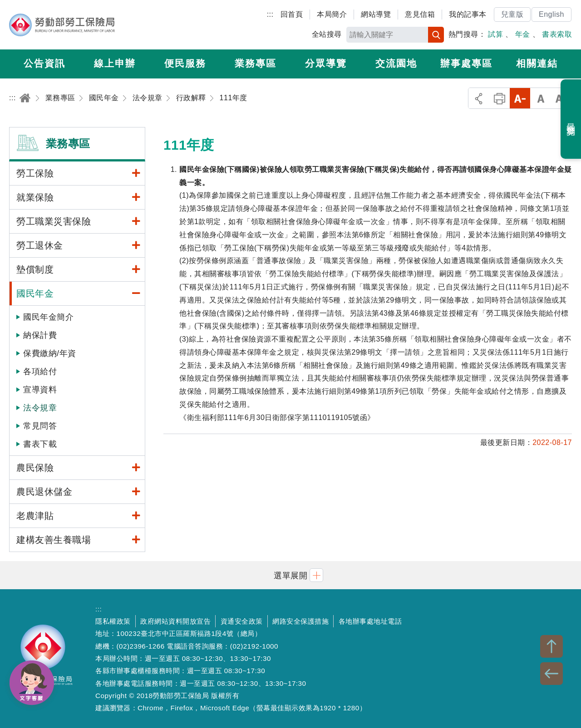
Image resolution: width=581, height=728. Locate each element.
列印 (500, 98)
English (551, 14)
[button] (290, 575)
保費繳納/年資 (50, 353)
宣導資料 (40, 390)
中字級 (541, 98)
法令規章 (40, 408)
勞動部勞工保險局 (62, 25)
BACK (551, 674)
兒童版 (512, 14)
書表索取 (557, 34)
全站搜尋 (327, 34)
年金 (523, 34)
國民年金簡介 (48, 317)
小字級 (520, 98)
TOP (551, 646)
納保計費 (40, 335)
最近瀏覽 (571, 119)
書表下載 (40, 444)
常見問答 (40, 426)
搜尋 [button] (436, 35)
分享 (479, 98)
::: (270, 14)
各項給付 (40, 371)
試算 (495, 34)
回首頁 (292, 14)
